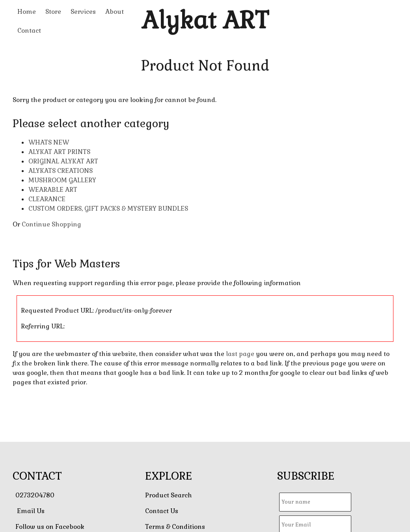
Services (83, 12)
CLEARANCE (47, 199)
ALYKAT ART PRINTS (59, 152)
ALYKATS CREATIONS (61, 171)
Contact (29, 31)
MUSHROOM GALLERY (62, 180)
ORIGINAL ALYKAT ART (63, 161)
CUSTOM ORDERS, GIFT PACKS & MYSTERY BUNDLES (108, 209)
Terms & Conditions (175, 527)
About (115, 12)
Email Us (31, 511)
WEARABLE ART (53, 190)
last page (240, 354)
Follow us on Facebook (50, 527)
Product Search (169, 495)
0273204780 (35, 495)
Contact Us (162, 511)
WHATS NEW (49, 142)
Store (53, 12)
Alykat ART (205, 20)
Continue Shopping (51, 224)
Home (27, 12)
